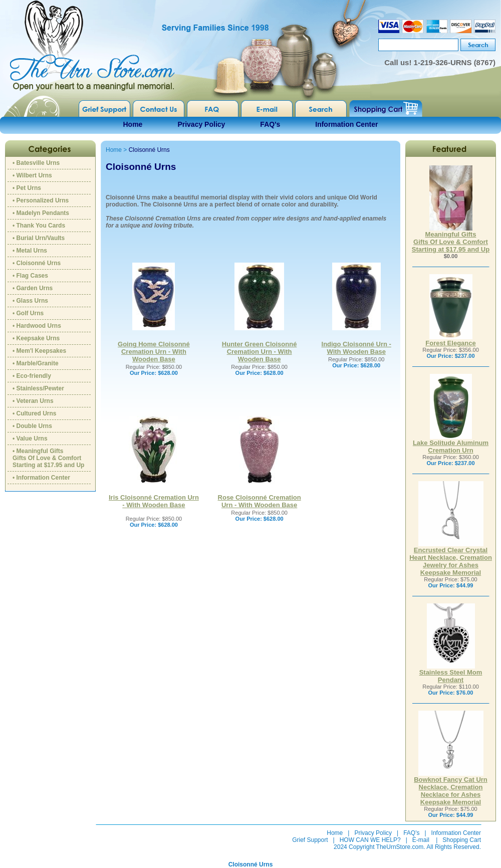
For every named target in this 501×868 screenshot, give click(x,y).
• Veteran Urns (33, 401)
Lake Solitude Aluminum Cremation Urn (451, 444)
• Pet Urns (27, 188)
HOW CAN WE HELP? (370, 840)
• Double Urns (32, 426)
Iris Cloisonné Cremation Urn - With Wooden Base (154, 501)
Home (133, 124)
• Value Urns (30, 439)
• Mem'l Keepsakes (39, 351)
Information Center (346, 124)
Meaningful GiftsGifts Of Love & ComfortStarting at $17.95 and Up (451, 239)
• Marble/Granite (36, 363)
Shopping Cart (462, 840)
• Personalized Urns (41, 200)
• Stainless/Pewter (38, 388)
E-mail (421, 840)
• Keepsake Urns (36, 338)
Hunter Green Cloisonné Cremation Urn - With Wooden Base (260, 352)
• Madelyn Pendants (41, 213)
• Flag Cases (30, 276)
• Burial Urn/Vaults (39, 238)
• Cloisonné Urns (37, 263)
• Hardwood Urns (37, 326)
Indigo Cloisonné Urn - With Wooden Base (356, 348)
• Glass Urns (30, 301)
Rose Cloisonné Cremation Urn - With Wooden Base (260, 501)
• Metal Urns (30, 251)
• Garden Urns (33, 288)
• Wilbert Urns (32, 175)
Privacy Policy (201, 124)
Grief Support (310, 840)
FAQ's (270, 124)
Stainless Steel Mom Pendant (451, 673)
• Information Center (41, 478)
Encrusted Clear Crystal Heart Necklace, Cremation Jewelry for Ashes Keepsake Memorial (451, 558)
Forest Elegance (450, 340)
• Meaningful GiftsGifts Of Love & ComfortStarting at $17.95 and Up (48, 458)
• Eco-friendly (32, 376)
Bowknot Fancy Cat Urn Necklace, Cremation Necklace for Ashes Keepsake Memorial (451, 788)
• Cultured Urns (35, 413)
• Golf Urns (28, 313)
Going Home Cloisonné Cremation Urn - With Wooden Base (154, 352)
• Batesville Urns (36, 163)
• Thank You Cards (39, 226)
